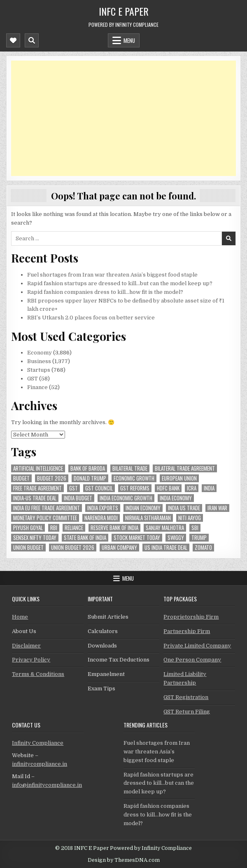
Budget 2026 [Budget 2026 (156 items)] (52, 478)
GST (33, 379)
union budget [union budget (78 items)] (28, 548)
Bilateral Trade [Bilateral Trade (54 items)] (130, 468)
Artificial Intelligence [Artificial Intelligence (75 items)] (38, 468)
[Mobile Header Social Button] (13, 40)
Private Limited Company (197, 646)
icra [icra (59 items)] (192, 488)
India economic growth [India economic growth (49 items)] (126, 498)
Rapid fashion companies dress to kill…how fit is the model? (105, 292)
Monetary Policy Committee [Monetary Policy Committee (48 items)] (45, 518)
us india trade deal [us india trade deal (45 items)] (166, 548)
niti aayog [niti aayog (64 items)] (190, 518)
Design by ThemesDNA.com (124, 860)
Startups (39, 370)
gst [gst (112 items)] (73, 488)
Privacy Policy (31, 660)
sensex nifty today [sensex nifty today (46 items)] (35, 538)
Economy (40, 353)
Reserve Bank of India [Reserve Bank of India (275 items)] (114, 528)
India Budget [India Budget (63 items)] (78, 498)
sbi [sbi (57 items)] (195, 528)
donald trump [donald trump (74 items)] (90, 478)
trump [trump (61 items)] (199, 538)
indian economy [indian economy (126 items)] (143, 508)
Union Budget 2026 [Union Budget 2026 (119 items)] (73, 548)
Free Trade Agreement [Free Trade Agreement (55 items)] (37, 488)
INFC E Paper (124, 11)
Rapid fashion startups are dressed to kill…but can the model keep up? (120, 283)
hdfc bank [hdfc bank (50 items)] (168, 488)
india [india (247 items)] (209, 488)
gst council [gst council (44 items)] (99, 488)
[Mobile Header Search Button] (32, 40)
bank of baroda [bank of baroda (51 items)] (88, 468)
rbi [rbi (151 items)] (54, 528)
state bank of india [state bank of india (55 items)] (85, 538)
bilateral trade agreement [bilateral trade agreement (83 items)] (185, 468)
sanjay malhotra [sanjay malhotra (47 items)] (165, 528)
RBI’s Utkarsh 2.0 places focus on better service (91, 318)
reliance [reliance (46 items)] (74, 528)
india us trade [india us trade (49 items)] (184, 508)
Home (20, 617)
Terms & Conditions (38, 674)
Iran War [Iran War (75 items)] (217, 508)
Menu (129, 40)
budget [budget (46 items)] (21, 478)
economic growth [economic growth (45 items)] (134, 478)
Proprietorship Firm (191, 617)
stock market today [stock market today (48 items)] (137, 538)
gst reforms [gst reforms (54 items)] (135, 488)
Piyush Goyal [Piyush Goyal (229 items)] (28, 528)
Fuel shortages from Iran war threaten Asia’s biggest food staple (112, 275)
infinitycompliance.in (40, 764)
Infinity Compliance (38, 743)
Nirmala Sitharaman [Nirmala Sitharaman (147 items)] (148, 518)
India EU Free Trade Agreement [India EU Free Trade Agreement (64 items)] (47, 508)
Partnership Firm (187, 631)
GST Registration (186, 697)
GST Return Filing (187, 712)
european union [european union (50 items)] (179, 478)
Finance (37, 387)
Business (39, 361)
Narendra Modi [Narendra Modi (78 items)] (101, 518)
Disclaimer (26, 646)
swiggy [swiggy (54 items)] (176, 538)
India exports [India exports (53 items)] (103, 508)
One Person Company (192, 660)
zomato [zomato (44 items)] (203, 548)
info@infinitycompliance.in (47, 785)
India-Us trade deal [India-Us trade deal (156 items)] (35, 498)
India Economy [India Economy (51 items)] (176, 498)
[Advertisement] (123, 118)
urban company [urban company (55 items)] (119, 548)
